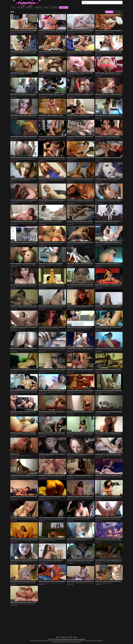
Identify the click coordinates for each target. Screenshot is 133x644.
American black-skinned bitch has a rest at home (52, 348)
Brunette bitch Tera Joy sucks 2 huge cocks (107, 136)
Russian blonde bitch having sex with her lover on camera (109, 221)
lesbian (26, 53)
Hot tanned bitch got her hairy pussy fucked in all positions (81, 306)
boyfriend (73, 265)
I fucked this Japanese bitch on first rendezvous (52, 454)
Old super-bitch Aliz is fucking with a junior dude (80, 115)
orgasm (12, 244)
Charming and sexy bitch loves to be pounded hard (109, 31)
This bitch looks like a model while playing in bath (24, 158)
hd (113, 32)
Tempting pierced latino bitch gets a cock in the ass (52, 242)
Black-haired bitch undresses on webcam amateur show (24, 391)
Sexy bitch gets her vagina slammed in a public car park (109, 454)
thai (33, 477)
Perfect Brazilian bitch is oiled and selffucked (23, 433)
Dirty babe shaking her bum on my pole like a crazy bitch (52, 539)
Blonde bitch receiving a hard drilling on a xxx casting (24, 412)
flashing (110, 477)
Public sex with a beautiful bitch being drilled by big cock (109, 242)
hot (40, 75)
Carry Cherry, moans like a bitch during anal (51, 560)
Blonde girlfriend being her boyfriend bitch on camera (81, 348)
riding (68, 265)
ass (33, 32)
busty (40, 519)
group (121, 96)
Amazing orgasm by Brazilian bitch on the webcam (24, 242)
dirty (16, 350)
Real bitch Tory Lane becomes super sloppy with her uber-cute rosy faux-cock (52, 31)
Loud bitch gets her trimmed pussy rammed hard (24, 369)
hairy (89, 117)
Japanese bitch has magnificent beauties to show (24, 560)
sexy (96, 32)
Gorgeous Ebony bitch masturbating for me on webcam (109, 369)
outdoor (121, 244)
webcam (34, 96)
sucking (16, 308)
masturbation (20, 159)
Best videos (21, 7)
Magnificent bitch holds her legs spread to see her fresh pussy (109, 518)
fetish (61, 159)
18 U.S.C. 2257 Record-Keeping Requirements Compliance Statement (67, 639)
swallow (113, 53)
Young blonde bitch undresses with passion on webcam (109, 264)
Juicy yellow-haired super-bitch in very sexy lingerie (52, 94)
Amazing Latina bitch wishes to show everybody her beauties (81, 391)
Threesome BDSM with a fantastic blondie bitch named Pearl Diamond (52, 158)
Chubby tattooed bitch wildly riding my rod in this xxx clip (24, 602)
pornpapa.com (43, 97)
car (103, 456)
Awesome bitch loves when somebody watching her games (52, 581)
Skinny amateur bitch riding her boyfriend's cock (80, 581)
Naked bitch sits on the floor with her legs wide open (24, 94)
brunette (58, 32)
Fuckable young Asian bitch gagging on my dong (24, 475)
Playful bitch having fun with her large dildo (51, 264)
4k (45, 562)
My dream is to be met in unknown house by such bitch (81, 412)
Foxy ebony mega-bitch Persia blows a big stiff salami (109, 52)
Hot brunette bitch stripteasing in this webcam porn (81, 369)
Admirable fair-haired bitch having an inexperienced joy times (52, 475)
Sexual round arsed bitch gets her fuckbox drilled (81, 158)
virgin (97, 159)
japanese (114, 202)
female (30, 96)
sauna (43, 117)
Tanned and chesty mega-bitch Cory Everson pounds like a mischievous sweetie (52, 52)
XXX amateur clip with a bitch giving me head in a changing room (109, 581)
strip (48, 308)
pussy (118, 202)
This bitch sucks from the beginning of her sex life (81, 242)
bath (15, 159)
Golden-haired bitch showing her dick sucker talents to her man (81, 454)
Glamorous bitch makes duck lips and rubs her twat (109, 433)
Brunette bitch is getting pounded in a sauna (51, 115)
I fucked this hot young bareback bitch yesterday (109, 412)
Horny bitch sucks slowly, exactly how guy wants (24, 496)
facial (30, 32)
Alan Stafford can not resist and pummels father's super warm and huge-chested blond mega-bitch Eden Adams (81, 31)
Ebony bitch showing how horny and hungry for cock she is (52, 285)
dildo (43, 265)
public (58, 75)
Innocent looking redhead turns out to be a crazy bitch (24, 285)
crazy (78, 265)
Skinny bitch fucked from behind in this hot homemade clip (52, 433)
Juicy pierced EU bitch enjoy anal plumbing (51, 221)
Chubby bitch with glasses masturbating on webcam (109, 475)
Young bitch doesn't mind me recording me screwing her (52, 136)
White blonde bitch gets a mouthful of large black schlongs (109, 94)
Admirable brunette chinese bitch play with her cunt (52, 179)
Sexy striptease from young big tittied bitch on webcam (109, 115)
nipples (72, 562)
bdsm (58, 159)
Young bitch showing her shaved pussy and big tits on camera (52, 496)
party (48, 329)
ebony (97, 53)
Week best (30, 7)
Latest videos (118, 12)
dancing (105, 350)
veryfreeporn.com (44, 563)
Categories (54, 7)
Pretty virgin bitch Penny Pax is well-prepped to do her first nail (109, 158)
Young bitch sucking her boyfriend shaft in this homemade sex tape (24, 306)
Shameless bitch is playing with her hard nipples (80, 560)
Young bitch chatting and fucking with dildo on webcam (81, 475)
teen (84, 96)
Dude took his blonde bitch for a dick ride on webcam (81, 179)
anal (81, 32)
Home (13, 7)
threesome (32, 53)
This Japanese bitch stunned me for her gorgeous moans (24, 221)
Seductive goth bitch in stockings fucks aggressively (24, 264)
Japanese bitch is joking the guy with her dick (79, 327)
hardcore (89, 32)
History (46, 7)
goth (12, 265)
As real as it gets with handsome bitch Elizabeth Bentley (24, 31)
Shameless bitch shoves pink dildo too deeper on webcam (24, 581)
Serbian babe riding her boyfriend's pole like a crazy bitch (81, 264)
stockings (19, 265)
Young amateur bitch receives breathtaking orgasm (52, 391)
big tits (15, 32)
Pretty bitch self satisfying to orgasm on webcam (52, 369)
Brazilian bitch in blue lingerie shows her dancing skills (109, 348)
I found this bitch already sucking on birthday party (52, 327)
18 (81, 96)
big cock (47, 32)
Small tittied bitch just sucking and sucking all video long (52, 412)
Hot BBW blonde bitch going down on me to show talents (24, 179)
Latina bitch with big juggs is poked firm (21, 73)
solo (62, 32)
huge (68, 32)
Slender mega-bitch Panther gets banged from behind (81, 52)
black (104, 96)
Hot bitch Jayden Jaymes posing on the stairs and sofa (109, 73)
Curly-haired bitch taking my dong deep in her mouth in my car (81, 539)
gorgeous (98, 180)
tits (23, 32)
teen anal (52, 223)
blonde (84, 32)
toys (34, 159)
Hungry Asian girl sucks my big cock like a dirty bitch (24, 348)
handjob (16, 138)
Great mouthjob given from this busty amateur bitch (52, 518)
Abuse (75, 637)
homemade (27, 308)
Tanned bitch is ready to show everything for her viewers (24, 115)
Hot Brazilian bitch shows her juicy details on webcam (109, 496)
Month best (38, 7)
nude (30, 456)
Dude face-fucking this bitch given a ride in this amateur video (81, 221)
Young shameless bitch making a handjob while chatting (24, 136)
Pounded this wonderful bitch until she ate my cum (81, 136)
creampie (104, 32)
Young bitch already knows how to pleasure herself (81, 496)
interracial (119, 53)
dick (75, 180)
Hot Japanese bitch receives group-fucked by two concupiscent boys (109, 200)
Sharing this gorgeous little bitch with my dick (108, 179)
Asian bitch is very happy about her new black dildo (109, 391)
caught (110, 540)
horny (12, 53)
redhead (13, 286)
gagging (16, 477)
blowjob (26, 32)
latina (21, 75)
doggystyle (87, 53)
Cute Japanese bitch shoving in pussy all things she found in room (81, 285)
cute (43, 32)
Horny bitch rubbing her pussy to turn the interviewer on (109, 306)
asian (48, 180)
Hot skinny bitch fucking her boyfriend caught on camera (109, 539)
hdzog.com (13, 34)
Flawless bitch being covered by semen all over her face (81, 73)
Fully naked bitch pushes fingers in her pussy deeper (24, 327)
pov (58, 53)
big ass (19, 32)
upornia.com (70, 76)
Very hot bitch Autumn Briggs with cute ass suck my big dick (52, 73)
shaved (82, 53)
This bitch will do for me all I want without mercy (108, 560)
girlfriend (69, 350)
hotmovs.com (99, 203)
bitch (12, 32)
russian (55, 562)
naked (12, 329)
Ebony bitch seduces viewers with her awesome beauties (81, 433)
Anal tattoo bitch (15, 454)
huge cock (104, 138)
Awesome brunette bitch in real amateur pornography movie (81, 94)
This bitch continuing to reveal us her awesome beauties (109, 327)
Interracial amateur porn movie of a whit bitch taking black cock (24, 200)
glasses (44, 308)
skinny (97, 540)
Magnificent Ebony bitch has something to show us (109, 285)
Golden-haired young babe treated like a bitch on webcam (24, 518)
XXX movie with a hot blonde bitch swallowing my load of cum (52, 200)
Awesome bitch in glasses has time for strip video (52, 306)
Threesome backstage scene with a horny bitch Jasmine (24, 52)
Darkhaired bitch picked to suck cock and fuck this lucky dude (81, 518)
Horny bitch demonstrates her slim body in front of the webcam (81, 200)
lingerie (47, 96)
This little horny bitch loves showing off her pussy (24, 539)
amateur (72, 75)
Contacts (70, 637)
